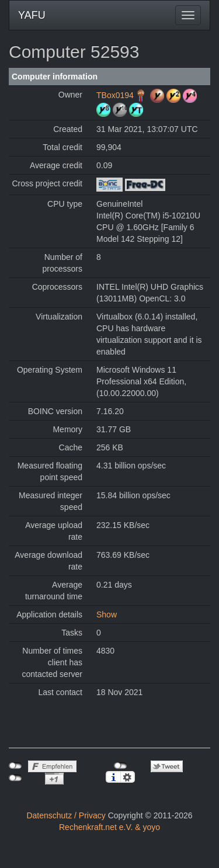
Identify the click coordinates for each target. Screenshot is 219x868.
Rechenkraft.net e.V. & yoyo (109, 827)
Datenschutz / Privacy (66, 815)
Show (107, 614)
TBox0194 (115, 95)
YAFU (32, 15)
